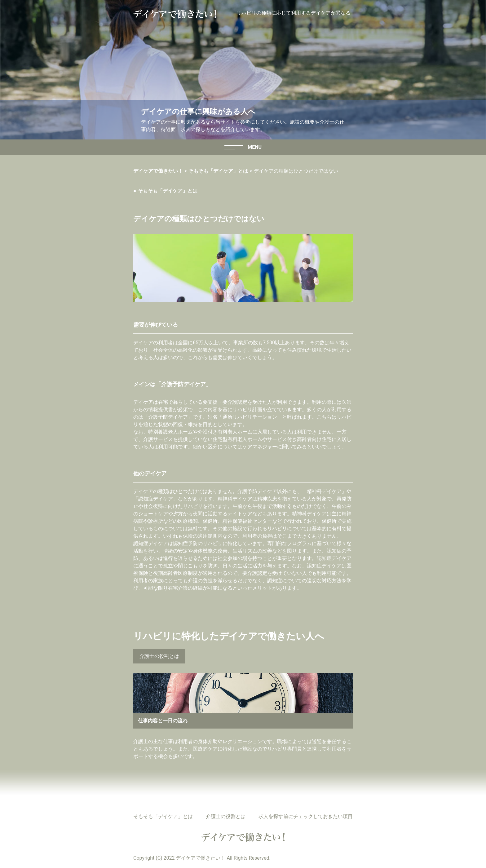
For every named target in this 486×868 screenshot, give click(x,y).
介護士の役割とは (159, 656)
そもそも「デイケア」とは (168, 191)
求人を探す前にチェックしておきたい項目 (306, 816)
